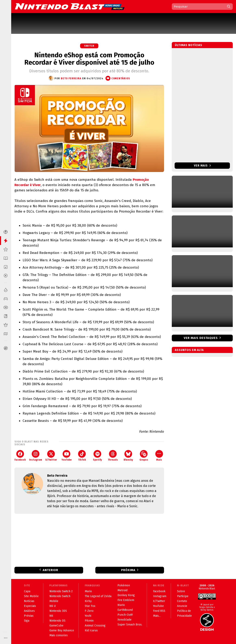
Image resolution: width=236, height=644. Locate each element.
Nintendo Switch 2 (61, 591)
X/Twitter (51, 456)
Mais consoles (59, 635)
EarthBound (125, 610)
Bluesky (128, 456)
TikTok (82, 456)
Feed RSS (159, 611)
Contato (182, 601)
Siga (27, 621)
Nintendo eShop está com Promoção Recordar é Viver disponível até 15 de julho (89, 59)
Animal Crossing (95, 626)
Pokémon (124, 585)
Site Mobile (31, 596)
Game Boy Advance (62, 630)
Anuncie (182, 606)
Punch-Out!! (125, 615)
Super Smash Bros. (130, 625)
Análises (29, 611)
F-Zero (89, 611)
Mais (159, 456)
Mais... (157, 616)
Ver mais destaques (201, 338)
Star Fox (90, 606)
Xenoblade (125, 620)
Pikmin (89, 621)
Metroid (122, 590)
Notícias (29, 601)
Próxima (128, 570)
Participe (183, 596)
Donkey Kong (126, 595)
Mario (88, 591)
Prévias (29, 616)
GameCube (56, 626)
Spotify (97, 456)
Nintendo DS (57, 621)
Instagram (36, 456)
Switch (89, 46)
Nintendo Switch (60, 596)
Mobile (54, 601)
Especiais (30, 606)
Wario (121, 605)
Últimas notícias (189, 45)
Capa (27, 591)
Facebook (20, 456)
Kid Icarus (91, 630)
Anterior (50, 570)
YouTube (66, 456)
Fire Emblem (126, 600)
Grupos (144, 456)
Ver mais (202, 166)
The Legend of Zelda (98, 596)
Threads (113, 456)
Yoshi (88, 616)
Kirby (88, 601)
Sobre (181, 591)
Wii (51, 616)
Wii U (53, 606)
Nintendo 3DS (58, 611)
